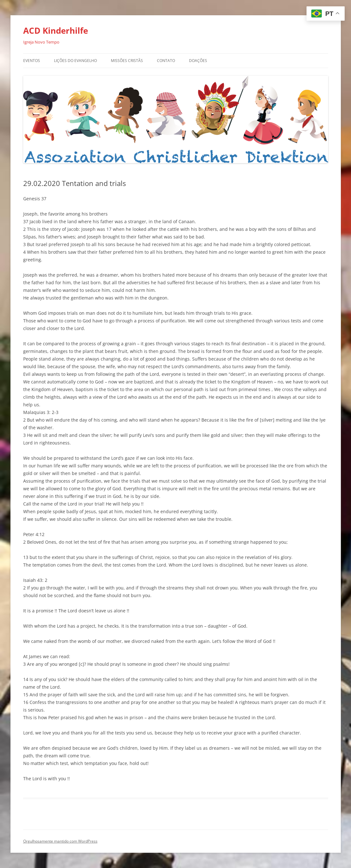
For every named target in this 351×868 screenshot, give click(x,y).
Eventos (32, 61)
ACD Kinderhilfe (56, 31)
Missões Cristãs (127, 61)
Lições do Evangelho (75, 61)
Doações (198, 61)
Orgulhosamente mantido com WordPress (60, 841)
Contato (166, 61)
